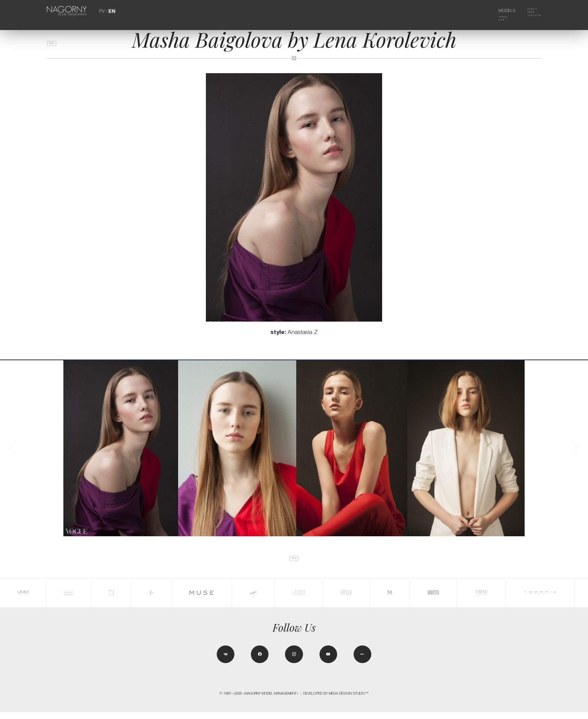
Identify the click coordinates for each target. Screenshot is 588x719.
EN (111, 11)
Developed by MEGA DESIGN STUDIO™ (336, 700)
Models (498, 11)
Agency (527, 11)
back (56, 46)
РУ (102, 11)
